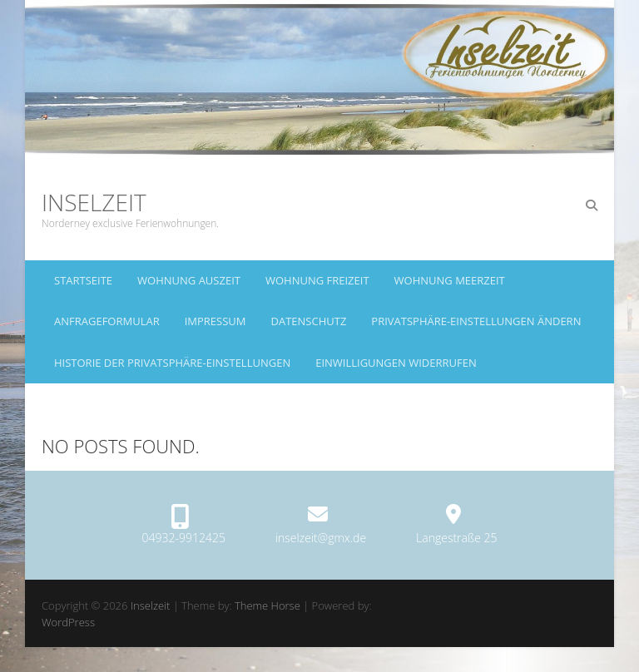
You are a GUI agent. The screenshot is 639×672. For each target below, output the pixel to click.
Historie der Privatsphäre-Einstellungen (172, 363)
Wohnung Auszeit (189, 280)
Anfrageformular (107, 321)
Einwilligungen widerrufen (396, 363)
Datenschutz (309, 321)
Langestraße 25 (456, 538)
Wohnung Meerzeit (450, 280)
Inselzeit (94, 202)
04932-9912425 (184, 538)
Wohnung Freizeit (317, 280)
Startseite (83, 280)
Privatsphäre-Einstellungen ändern (476, 321)
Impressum (215, 321)
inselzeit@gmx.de (321, 538)
